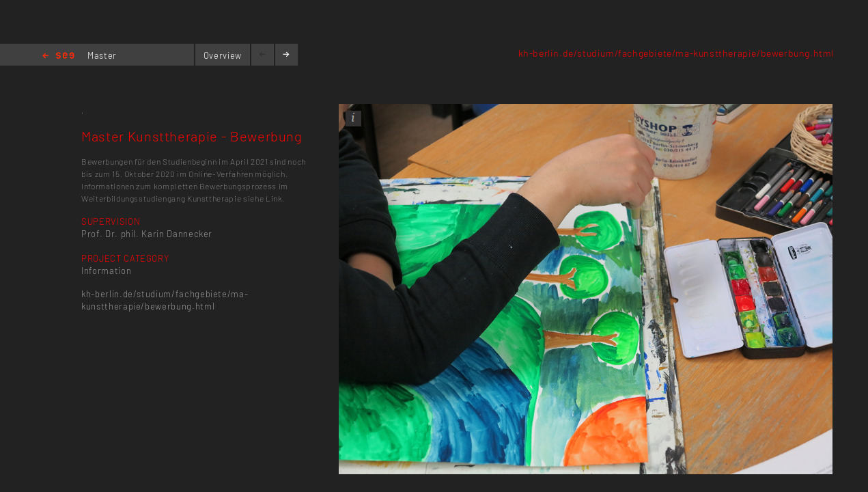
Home (58, 56)
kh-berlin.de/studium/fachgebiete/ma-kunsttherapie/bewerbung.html (676, 53)
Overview (223, 55)
